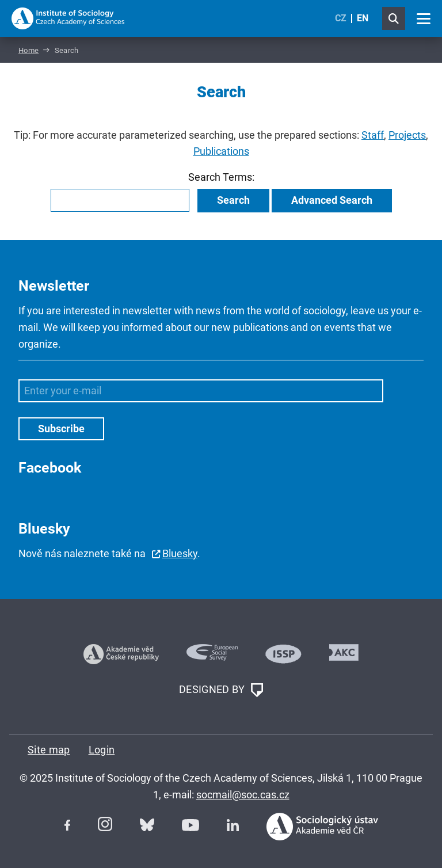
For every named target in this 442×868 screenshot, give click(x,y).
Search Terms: (221, 177)
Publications (221, 151)
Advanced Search (332, 200)
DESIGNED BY (221, 690)
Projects (407, 135)
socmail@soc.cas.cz (243, 795)
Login (102, 750)
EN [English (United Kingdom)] (363, 18)
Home (28, 50)
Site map (49, 750)
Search (233, 200)
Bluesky (180, 553)
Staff (373, 135)
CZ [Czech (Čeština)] (341, 18)
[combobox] (120, 200)
